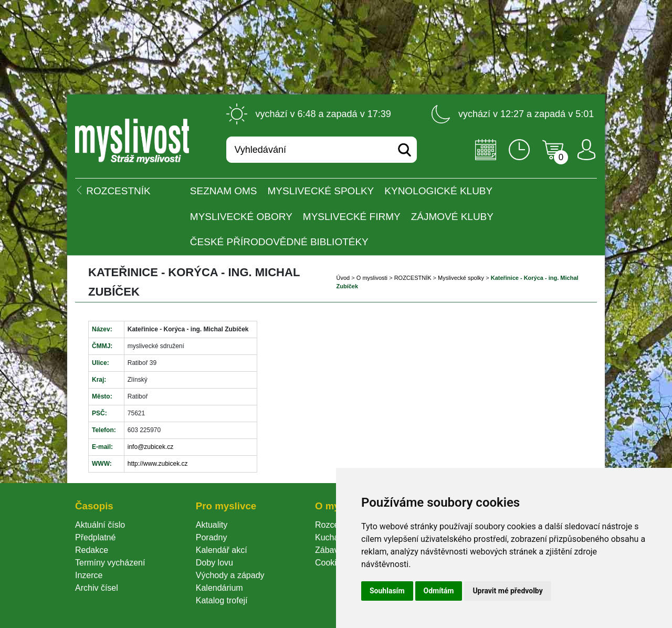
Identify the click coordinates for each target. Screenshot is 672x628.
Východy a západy (230, 575)
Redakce (92, 550)
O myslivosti (372, 278)
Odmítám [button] (439, 591)
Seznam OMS (224, 191)
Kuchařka (333, 537)
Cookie (330, 563)
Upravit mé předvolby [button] (507, 591)
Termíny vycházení (110, 563)
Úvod (343, 278)
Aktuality (212, 525)
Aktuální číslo (100, 525)
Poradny (212, 537)
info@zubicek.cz (151, 447)
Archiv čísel (97, 588)
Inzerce (89, 575)
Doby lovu (214, 563)
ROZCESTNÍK (413, 278)
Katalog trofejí (222, 600)
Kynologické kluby (438, 191)
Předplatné (95, 537)
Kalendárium (219, 588)
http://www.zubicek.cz (158, 464)
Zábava (329, 550)
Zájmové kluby (452, 217)
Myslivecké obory (241, 217)
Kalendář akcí (222, 550)
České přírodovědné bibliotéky (279, 242)
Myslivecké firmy (352, 217)
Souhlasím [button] (387, 591)
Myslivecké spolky (321, 191)
